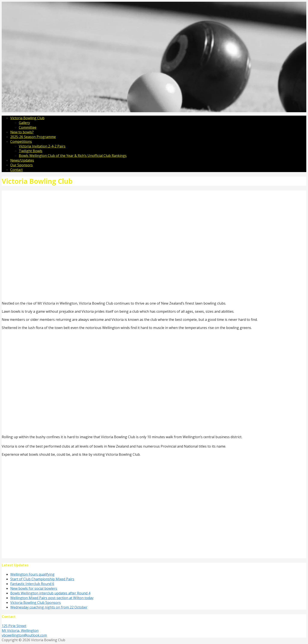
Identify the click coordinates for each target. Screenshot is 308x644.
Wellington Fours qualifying (32, 574)
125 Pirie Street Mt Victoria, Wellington (20, 628)
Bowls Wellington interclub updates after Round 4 (50, 593)
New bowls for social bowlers (34, 588)
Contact (16, 170)
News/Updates (22, 160)
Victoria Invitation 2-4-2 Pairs (42, 146)
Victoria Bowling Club (27, 118)
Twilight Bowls (31, 151)
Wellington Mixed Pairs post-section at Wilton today (52, 598)
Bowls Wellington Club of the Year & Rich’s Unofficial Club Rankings (73, 156)
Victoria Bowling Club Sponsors (36, 603)
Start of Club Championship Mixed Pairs (42, 579)
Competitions (21, 141)
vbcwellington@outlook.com (24, 635)
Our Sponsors (21, 165)
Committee (28, 127)
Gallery (24, 123)
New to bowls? (22, 132)
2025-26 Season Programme (33, 137)
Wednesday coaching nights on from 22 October (49, 607)
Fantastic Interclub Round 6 (32, 584)
